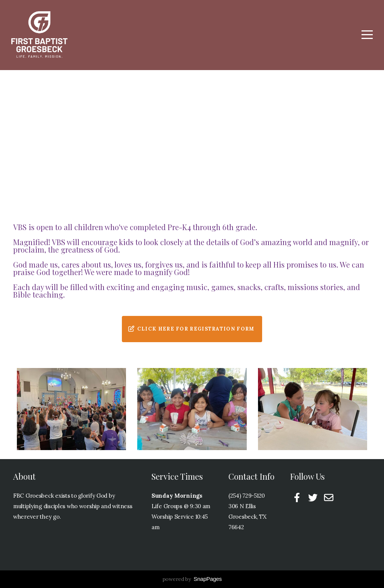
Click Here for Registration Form (191, 329)
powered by (192, 579)
